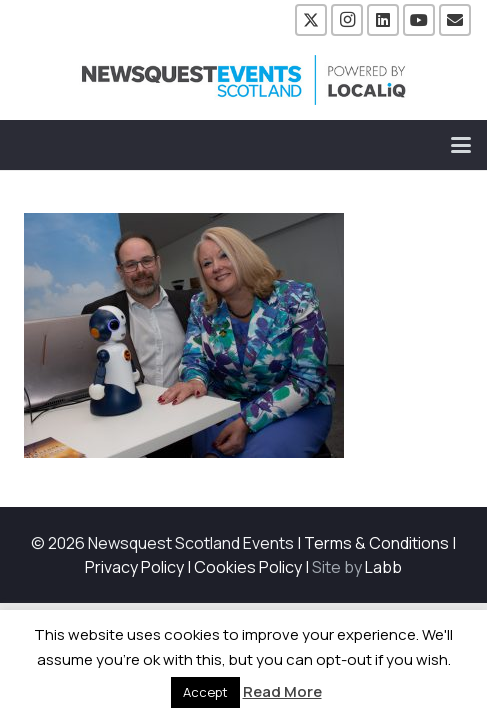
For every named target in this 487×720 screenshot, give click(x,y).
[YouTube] (419, 20)
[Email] (455, 20)
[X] (311, 20)
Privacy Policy (134, 567)
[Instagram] (347, 20)
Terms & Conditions (376, 543)
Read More (282, 691)
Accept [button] (205, 692)
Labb (383, 567)
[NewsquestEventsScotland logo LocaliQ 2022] (244, 80)
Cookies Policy (248, 567)
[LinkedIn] (383, 20)
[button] (461, 145)
